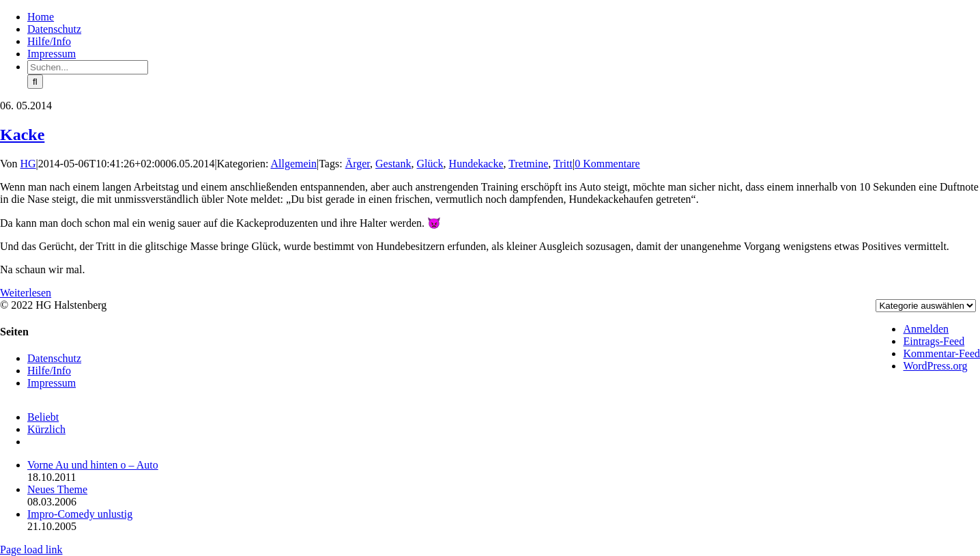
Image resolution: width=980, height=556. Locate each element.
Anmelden (926, 329)
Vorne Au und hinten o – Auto (93, 465)
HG (28, 164)
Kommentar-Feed (941, 353)
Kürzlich (46, 429)
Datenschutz (54, 358)
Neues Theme (57, 489)
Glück (430, 164)
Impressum (52, 383)
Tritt (563, 164)
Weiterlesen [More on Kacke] (26, 293)
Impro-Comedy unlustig (80, 514)
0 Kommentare (607, 164)
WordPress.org (935, 366)
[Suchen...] (88, 67)
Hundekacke (476, 164)
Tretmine (528, 164)
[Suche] (35, 82)
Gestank (393, 164)
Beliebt (43, 417)
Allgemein (293, 164)
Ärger (358, 164)
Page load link (31, 550)
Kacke (22, 135)
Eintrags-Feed (934, 341)
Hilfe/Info (49, 371)
